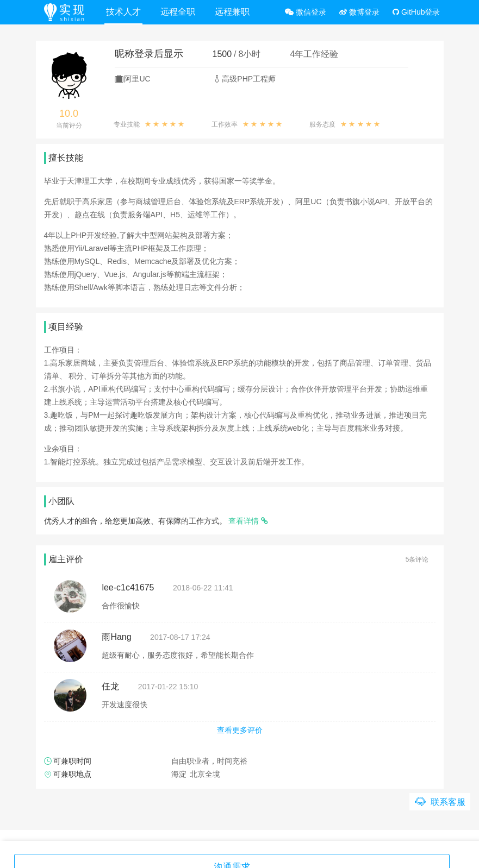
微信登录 (306, 12)
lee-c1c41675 (128, 587)
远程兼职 (234, 12)
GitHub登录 (416, 12)
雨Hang (116, 637)
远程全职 (179, 12)
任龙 (110, 686)
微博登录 (359, 12)
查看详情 (248, 521)
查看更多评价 (240, 730)
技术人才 (125, 12)
